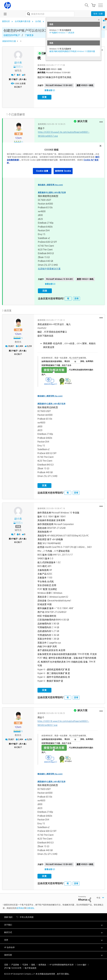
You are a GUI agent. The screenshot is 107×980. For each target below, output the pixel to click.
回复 (44, 97)
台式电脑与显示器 (23, 21)
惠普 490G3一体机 (85, 85)
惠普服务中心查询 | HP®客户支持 (52, 192)
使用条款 (20, 907)
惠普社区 (6, 21)
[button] (101, 121)
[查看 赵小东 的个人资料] (18, 63)
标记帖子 (18, 87)
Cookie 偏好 (82, 964)
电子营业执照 (31, 967)
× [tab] (99, 20)
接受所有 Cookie (63, 171)
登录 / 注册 (98, 14)
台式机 (38, 21)
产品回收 (15, 964)
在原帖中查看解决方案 (49, 268)
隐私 (33, 964)
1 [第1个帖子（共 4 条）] (11, 79)
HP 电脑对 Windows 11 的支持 (62, 33)
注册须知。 (31, 907)
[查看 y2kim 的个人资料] (19, 138)
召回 (6, 964)
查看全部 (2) (50, 90)
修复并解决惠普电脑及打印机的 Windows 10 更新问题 (72, 51)
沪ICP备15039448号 (13, 967)
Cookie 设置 (42, 171)
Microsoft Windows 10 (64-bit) (59, 85)
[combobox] (50, 14)
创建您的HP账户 (12, 35)
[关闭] (100, 146)
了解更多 (29, 35)
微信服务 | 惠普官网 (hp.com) (50, 184)
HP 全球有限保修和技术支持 (62, 964)
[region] (53, 160)
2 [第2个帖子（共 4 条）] (11, 350)
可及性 (25, 964)
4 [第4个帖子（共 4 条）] (11, 743)
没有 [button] (76, 298)
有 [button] (68, 298)
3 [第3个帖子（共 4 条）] (11, 538)
